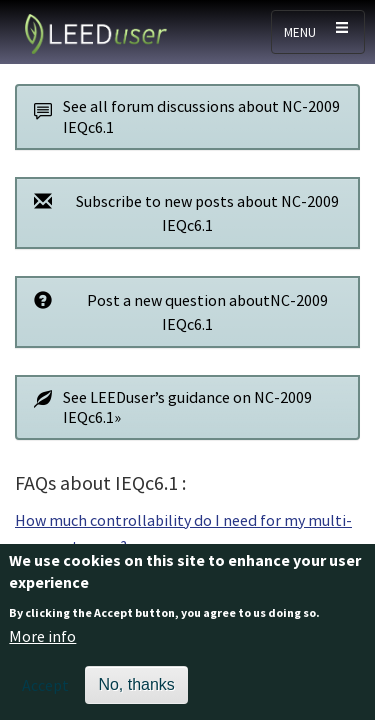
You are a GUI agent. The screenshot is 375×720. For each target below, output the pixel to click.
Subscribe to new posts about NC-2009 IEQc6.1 (181, 212)
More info (42, 643)
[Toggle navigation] (318, 32)
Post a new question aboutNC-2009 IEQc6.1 (175, 311)
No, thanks (136, 691)
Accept (45, 692)
